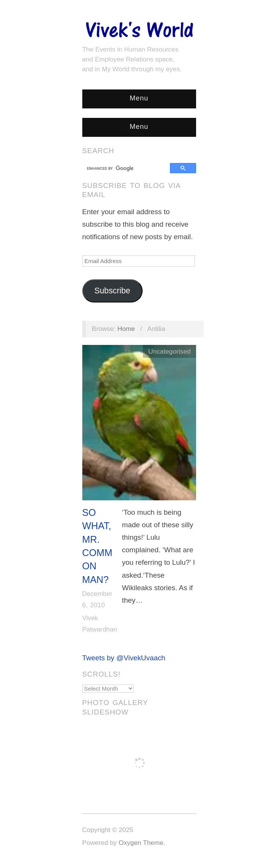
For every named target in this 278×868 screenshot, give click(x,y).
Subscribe (112, 291)
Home (126, 329)
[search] (127, 168)
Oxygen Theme (141, 843)
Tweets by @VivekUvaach (124, 658)
